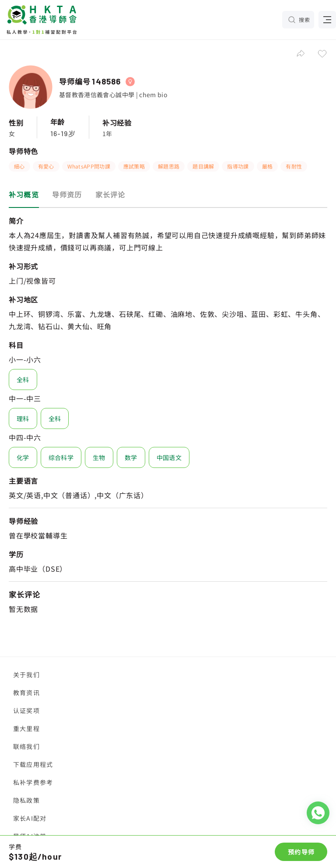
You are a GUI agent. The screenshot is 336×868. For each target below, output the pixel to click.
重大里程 (26, 728)
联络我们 (26, 746)
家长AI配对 (30, 818)
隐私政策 (26, 800)
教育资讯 (26, 692)
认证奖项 (26, 710)
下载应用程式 (33, 764)
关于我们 (26, 675)
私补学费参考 (33, 782)
